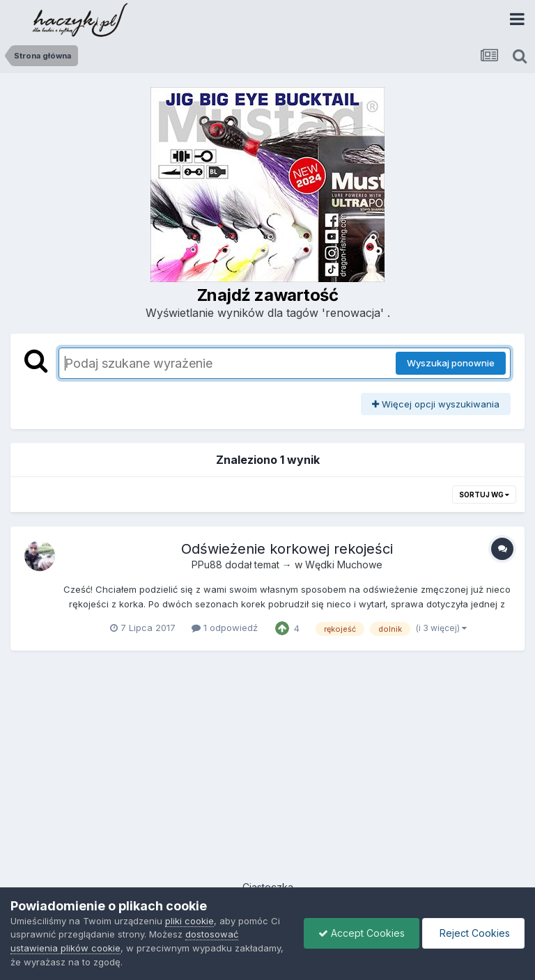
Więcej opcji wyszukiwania (436, 404)
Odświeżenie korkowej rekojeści (287, 549)
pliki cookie (189, 921)
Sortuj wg (484, 495)
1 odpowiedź (225, 628)
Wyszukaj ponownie (451, 363)
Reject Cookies (473, 933)
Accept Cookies (362, 933)
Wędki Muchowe (344, 565)
